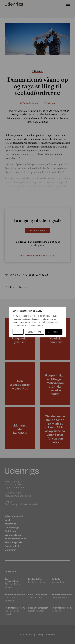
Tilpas (18, 332)
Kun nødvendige (34, 332)
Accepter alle (54, 332)
